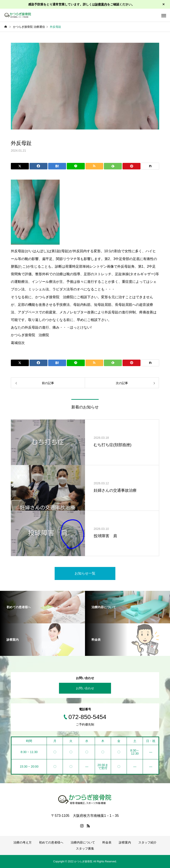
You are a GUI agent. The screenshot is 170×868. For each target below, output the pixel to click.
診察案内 (101, 4)
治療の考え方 (23, 842)
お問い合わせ (85, 688)
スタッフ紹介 (147, 842)
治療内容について (83, 842)
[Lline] (76, 166)
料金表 (107, 842)
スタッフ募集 (85, 848)
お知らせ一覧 (85, 573)
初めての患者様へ (51, 842)
